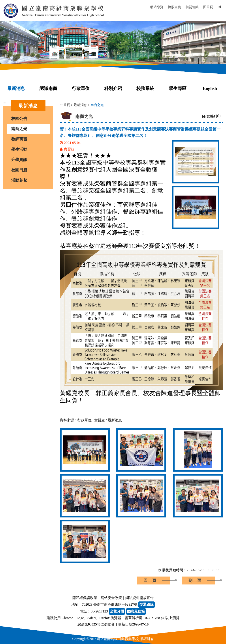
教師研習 (19, 139)
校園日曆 (19, 170)
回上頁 (150, 581)
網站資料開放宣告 (139, 598)
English (210, 88)
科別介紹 (113, 88)
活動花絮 (19, 180)
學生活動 (19, 149)
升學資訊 (19, 160)
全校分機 (117, 611)
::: (5, 102)
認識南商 (48, 88)
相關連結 (192, 7)
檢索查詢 (174, 7)
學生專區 (178, 88)
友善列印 (213, 116)
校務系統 (145, 88)
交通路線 (147, 604)
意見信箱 (136, 611)
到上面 (195, 581)
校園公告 (19, 119)
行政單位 (81, 88)
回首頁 (208, 7)
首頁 (67, 105)
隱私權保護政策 (85, 598)
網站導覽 (157, 7)
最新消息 (16, 88)
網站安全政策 (111, 598)
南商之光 (19, 129)
